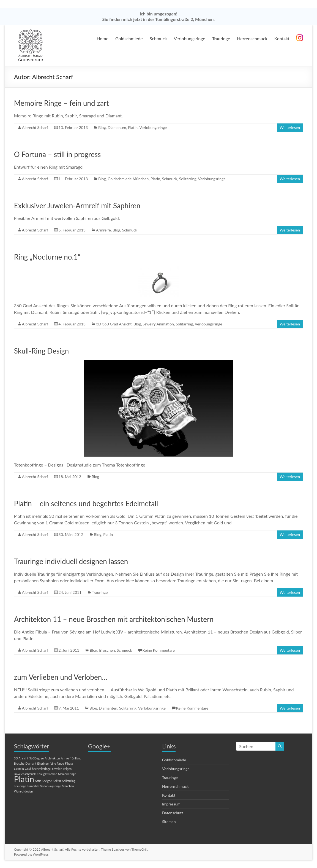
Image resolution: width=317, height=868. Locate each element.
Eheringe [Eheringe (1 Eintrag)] (43, 763)
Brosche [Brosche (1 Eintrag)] (19, 763)
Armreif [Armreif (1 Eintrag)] (66, 758)
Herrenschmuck (252, 38)
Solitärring (188, 179)
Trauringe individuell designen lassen (71, 561)
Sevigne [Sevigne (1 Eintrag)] (47, 781)
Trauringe (221, 38)
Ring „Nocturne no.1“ (47, 257)
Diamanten (117, 127)
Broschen (107, 650)
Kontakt (282, 38)
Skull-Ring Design (41, 351)
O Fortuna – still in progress (57, 154)
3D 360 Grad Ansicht (114, 324)
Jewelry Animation (158, 324)
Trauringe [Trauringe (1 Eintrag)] (20, 786)
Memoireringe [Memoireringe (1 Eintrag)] (67, 774)
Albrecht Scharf (35, 127)
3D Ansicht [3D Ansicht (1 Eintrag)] (21, 758)
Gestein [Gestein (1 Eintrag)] (19, 769)
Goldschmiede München (128, 179)
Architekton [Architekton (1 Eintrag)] (52, 758)
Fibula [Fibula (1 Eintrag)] (69, 763)
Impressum (171, 804)
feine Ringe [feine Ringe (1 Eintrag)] (57, 763)
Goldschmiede (129, 38)
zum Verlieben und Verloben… (61, 677)
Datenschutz (173, 813)
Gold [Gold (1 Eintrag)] (28, 769)
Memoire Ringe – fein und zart (62, 103)
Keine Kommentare (159, 650)
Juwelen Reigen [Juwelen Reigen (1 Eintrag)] (62, 769)
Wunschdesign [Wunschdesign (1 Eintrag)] (23, 791)
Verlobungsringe (190, 38)
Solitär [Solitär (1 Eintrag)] (57, 781)
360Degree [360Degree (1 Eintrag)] (36, 758)
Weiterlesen (290, 127)
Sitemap (169, 822)
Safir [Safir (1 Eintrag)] (38, 781)
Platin (133, 127)
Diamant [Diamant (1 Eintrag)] (31, 763)
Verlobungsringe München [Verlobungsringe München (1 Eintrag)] (57, 786)
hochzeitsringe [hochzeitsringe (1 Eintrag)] (41, 769)
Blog (102, 127)
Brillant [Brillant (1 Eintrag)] (76, 758)
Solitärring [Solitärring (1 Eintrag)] (69, 781)
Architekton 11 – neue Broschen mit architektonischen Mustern (114, 619)
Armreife (103, 230)
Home (103, 38)
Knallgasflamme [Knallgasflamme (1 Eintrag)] (47, 774)
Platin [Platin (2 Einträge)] (24, 779)
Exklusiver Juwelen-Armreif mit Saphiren (77, 206)
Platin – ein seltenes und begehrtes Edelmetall (86, 503)
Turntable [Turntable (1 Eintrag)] (33, 786)
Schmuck (158, 38)
